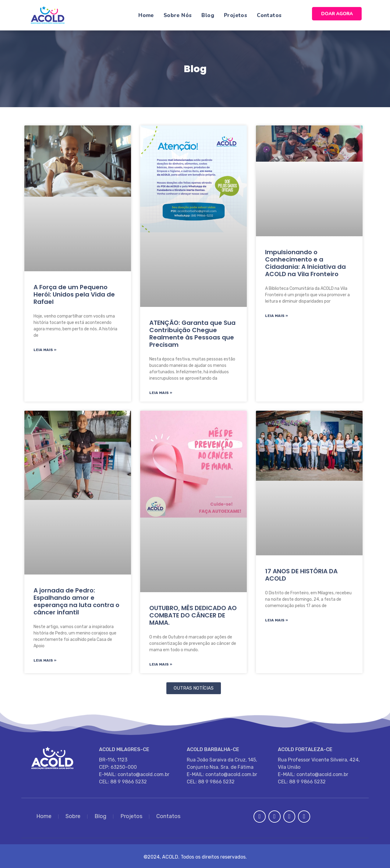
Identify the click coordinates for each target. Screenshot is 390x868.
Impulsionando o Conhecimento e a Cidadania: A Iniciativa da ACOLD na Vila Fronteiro (305, 263)
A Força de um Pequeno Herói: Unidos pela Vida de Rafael (74, 294)
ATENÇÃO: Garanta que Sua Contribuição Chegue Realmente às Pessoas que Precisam (192, 334)
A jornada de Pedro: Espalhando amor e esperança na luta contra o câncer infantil (76, 601)
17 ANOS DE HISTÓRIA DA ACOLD (301, 575)
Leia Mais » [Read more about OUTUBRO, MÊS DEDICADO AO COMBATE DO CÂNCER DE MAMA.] (161, 664)
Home (146, 15)
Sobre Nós (178, 15)
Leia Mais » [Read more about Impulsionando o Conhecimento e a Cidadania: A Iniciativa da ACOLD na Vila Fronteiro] (277, 316)
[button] (194, 688)
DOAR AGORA (337, 14)
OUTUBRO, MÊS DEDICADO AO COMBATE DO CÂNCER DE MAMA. (193, 615)
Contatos (269, 15)
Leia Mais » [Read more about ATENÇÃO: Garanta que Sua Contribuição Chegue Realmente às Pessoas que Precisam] (161, 393)
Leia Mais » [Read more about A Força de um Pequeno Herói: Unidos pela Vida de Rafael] (45, 350)
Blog (208, 15)
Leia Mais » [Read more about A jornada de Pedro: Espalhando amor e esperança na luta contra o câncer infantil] (45, 660)
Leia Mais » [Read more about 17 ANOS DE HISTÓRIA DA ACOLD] (277, 620)
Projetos (236, 15)
